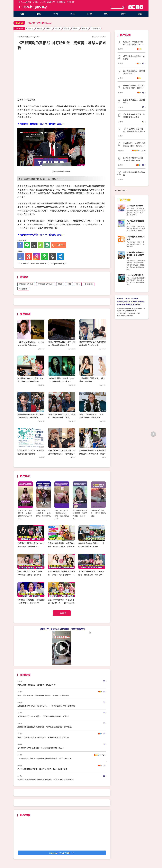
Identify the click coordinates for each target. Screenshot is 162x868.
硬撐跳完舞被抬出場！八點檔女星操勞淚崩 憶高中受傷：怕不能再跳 (45, 779)
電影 (123, 14)
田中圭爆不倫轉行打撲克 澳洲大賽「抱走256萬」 (134, 159)
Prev (21, 497)
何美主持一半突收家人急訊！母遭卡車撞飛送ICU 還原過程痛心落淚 (62, 453)
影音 (73, 14)
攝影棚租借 (61, 2)
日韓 (89, 14)
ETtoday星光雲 (33, 7)
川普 (69, 284)
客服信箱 (134, 302)
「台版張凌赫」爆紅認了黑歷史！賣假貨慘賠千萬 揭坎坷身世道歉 (44, 758)
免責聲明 (138, 304)
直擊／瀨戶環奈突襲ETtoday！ (40, 23)
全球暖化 (23, 289)
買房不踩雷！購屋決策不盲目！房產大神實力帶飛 (136, 255)
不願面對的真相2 (46, 284)
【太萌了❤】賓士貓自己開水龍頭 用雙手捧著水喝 (62, 629)
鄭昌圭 (67, 28)
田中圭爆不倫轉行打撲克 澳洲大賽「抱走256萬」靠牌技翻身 (42, 769)
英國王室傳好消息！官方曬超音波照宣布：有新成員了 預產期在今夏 (93, 453)
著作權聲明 (130, 304)
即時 (39, 14)
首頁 (22, 14)
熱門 (56, 14)
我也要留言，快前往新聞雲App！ (62, 853)
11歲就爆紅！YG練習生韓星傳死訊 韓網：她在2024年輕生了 (134, 144)
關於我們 (135, 299)
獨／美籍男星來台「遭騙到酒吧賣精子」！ (134, 72)
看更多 (63, 613)
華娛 (106, 14)
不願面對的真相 (26, 284)
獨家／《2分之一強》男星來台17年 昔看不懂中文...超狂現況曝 (43, 737)
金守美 (58, 28)
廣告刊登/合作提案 (124, 302)
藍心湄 (85, 28)
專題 (140, 14)
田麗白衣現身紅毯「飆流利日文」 (134, 101)
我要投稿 (120, 299)
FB (137, 7)
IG (141, 7)
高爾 (60, 284)
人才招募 (127, 299)
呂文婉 (31, 28)
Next (103, 497)
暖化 (78, 284)
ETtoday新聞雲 (25, 2)
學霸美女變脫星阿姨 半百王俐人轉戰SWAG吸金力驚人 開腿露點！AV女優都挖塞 (61, 546)
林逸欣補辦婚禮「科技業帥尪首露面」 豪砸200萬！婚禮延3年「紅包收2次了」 (61, 575)
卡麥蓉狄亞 (95, 28)
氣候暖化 (89, 284)
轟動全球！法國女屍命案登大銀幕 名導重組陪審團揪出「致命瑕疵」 (45, 727)
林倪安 (49, 28)
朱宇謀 (40, 28)
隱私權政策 (121, 304)
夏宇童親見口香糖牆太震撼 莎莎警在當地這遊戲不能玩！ (41, 748)
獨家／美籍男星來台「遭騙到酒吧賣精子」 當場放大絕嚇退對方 (43, 695)
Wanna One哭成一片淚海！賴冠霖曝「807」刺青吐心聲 (134, 87)
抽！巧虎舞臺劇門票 (135, 206)
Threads (130, 7)
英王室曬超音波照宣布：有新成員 (134, 58)
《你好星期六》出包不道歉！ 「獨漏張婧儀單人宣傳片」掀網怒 (43, 716)
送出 (123, 7)
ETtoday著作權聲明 (56, 263)
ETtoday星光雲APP (47, 2)
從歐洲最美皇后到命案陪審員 (134, 174)
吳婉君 (76, 28)
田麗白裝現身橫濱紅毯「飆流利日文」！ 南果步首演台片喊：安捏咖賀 (46, 706)
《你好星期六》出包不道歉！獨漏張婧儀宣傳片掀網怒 (134, 130)
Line (134, 7)
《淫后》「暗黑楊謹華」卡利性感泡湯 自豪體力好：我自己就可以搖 (91, 575)
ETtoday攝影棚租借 (135, 275)
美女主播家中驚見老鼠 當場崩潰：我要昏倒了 (36, 685)
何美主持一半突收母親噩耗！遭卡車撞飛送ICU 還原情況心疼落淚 (134, 43)
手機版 (35, 2)
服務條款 (141, 302)
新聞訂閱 (71, 2)
